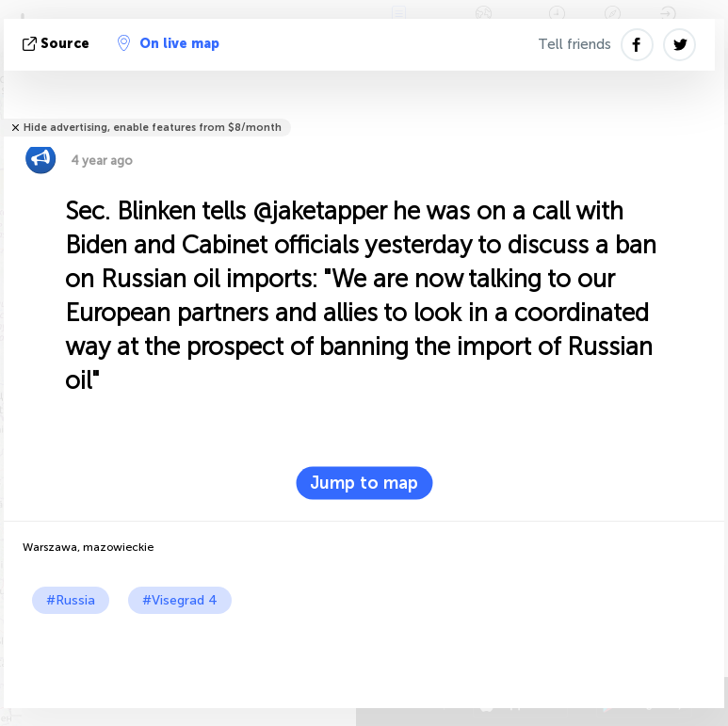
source (58, 44)
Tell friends (574, 44)
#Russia (71, 600)
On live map (169, 43)
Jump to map (364, 483)
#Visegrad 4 (180, 600)
